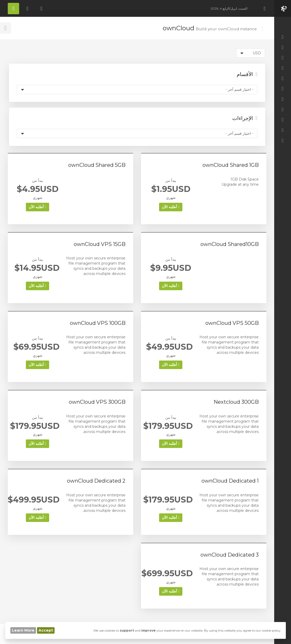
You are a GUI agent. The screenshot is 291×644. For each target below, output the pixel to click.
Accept (46, 630)
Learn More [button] (23, 630)
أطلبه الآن (171, 207)
